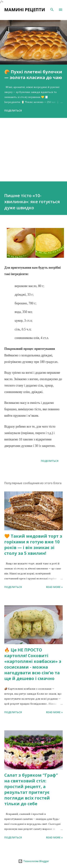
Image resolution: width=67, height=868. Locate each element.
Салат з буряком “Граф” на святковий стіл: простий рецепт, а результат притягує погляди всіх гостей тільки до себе (31, 789)
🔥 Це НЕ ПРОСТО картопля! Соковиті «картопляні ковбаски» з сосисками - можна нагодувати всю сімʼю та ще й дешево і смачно (33, 664)
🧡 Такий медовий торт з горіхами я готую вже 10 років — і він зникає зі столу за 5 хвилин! (33, 545)
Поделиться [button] (13, 111)
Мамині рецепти (25, 10)
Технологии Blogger (34, 861)
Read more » (54, 587)
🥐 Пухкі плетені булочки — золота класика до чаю (33, 74)
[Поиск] (52, 10)
